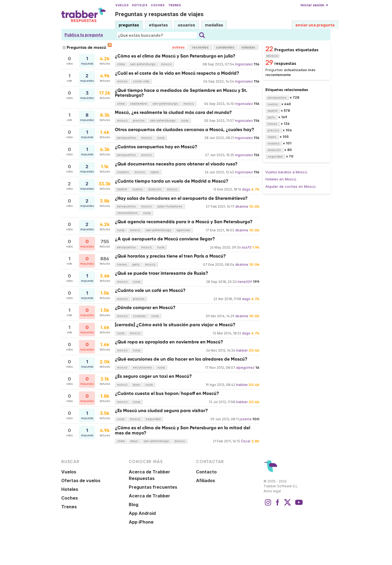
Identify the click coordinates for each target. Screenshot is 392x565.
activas (178, 47)
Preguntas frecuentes (153, 487)
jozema (246, 419)
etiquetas (158, 25)
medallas (214, 25)
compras (139, 316)
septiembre (139, 104)
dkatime (242, 206)
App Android (142, 513)
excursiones (142, 367)
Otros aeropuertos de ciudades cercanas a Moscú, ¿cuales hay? (185, 130)
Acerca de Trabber (149, 496)
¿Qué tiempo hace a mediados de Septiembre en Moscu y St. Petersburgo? (181, 93)
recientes (200, 47)
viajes (155, 172)
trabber (242, 350)
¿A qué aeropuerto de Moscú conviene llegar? (165, 239)
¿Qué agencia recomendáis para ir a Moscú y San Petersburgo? (184, 222)
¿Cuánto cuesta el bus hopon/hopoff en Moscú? (167, 393)
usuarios (186, 25)
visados (123, 172)
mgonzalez (244, 64)
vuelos (137, 189)
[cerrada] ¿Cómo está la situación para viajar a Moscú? (175, 325)
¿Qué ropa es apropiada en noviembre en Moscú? (169, 342)
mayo (134, 441)
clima (121, 64)
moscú (166, 64)
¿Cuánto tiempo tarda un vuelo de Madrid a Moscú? (172, 181)
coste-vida (141, 81)
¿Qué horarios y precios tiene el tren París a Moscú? (170, 256)
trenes (122, 264)
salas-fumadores (170, 206)
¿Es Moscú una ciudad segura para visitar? (161, 411)
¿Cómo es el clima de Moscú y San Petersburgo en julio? (175, 56)
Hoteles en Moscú (281, 179)
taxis (136, 385)
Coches (158, 5)
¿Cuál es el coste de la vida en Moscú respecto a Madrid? (177, 73)
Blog (134, 504)
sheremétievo (127, 213)
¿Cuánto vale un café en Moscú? (150, 290)
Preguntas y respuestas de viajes (159, 14)
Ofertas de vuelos (81, 481)
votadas (248, 47)
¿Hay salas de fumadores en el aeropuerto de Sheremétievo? (181, 198)
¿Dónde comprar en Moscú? (145, 308)
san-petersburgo (143, 64)
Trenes (175, 5)
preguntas (129, 25)
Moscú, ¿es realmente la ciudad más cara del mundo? (173, 112)
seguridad (153, 419)
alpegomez (245, 368)
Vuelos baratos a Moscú (286, 172)
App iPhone (141, 522)
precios (139, 120)
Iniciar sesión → (314, 5)
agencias (183, 230)
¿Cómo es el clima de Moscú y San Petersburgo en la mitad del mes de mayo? (183, 430)
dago (246, 189)
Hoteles (140, 5)
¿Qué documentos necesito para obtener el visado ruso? (176, 164)
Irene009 (245, 282)
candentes (225, 47)
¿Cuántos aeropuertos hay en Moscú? (156, 147)
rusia (185, 120)
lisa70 (247, 247)
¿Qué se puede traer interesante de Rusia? (162, 273)
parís (136, 264)
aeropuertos (126, 138)
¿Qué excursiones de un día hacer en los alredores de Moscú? (181, 359)
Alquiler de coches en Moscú (290, 186)
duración (155, 189)
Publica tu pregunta (84, 35)
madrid (122, 189)
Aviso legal (272, 491)
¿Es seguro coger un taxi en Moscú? (153, 376)
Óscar (246, 441)
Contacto (206, 472)
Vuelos (122, 5)
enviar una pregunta (315, 25)
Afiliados (206, 481)
